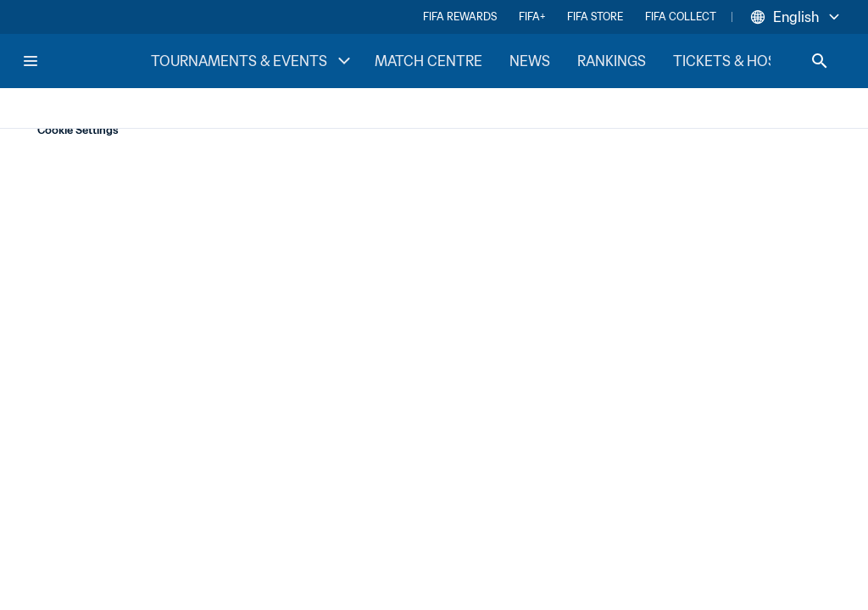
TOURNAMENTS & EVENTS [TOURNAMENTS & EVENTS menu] (253, 61)
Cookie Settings (78, 130)
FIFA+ (532, 17)
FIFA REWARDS (460, 17)
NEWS (530, 61)
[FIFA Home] (86, 61)
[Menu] (31, 61)
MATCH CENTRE (428, 61)
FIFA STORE (595, 17)
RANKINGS (612, 61)
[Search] (820, 61)
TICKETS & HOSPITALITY (754, 61)
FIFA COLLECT (681, 17)
